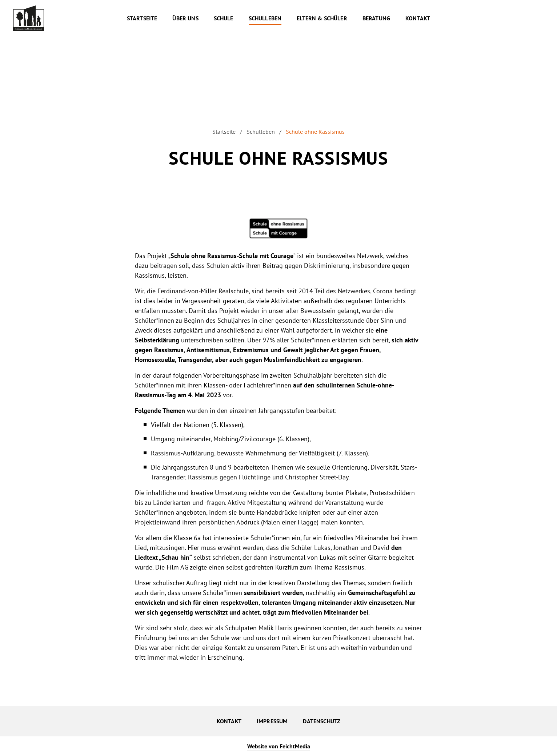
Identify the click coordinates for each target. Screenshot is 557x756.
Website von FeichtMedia (279, 746)
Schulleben (261, 132)
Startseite (224, 132)
